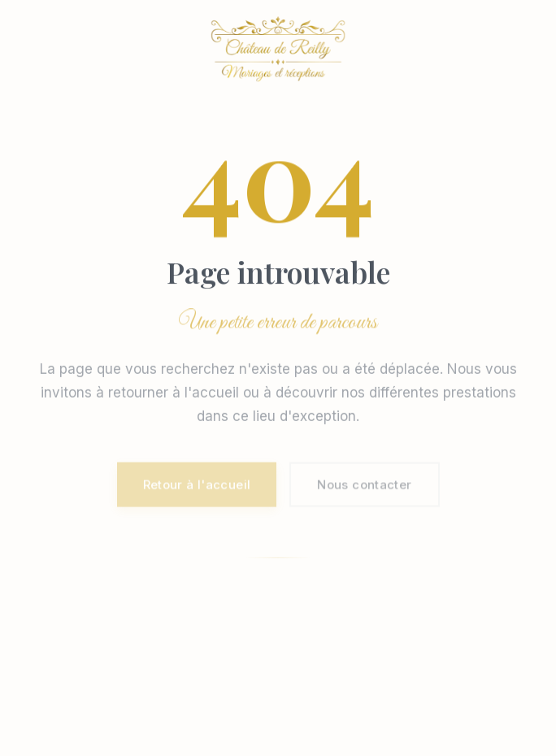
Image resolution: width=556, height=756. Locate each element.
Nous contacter (364, 486)
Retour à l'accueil (197, 486)
